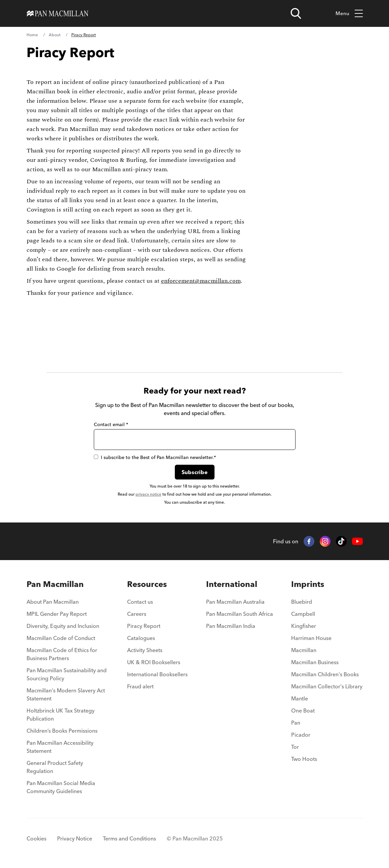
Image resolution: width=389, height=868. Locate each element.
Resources (147, 584)
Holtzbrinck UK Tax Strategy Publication (61, 715)
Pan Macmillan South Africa (240, 614)
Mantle (300, 698)
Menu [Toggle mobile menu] (349, 14)
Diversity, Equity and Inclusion (63, 626)
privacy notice (148, 494)
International (232, 584)
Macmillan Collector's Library (327, 686)
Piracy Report (144, 626)
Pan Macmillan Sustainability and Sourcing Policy (67, 674)
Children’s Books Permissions (62, 731)
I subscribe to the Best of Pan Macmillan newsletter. (155, 457)
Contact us (140, 602)
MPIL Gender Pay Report (57, 614)
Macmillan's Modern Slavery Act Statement (66, 694)
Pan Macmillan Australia (235, 602)
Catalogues (141, 638)
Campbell (303, 614)
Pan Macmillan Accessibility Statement (60, 747)
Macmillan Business (315, 662)
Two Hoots (304, 759)
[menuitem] (68, 604)
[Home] (58, 13)
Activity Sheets (145, 650)
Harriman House (311, 638)
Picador (301, 735)
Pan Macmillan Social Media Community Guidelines (61, 787)
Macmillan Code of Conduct (61, 638)
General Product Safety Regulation (55, 767)
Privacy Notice (75, 838)
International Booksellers (157, 674)
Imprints (308, 584)
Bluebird (302, 602)
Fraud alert (140, 686)
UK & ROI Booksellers (154, 662)
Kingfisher (304, 626)
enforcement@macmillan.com (201, 281)
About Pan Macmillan (53, 602)
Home (32, 35)
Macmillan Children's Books (325, 674)
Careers (137, 614)
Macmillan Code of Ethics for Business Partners (62, 654)
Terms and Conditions (129, 838)
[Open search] (296, 13)
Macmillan (304, 650)
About (55, 35)
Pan (296, 723)
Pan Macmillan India (231, 626)
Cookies (36, 838)
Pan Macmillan (55, 584)
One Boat (303, 711)
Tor (295, 747)
